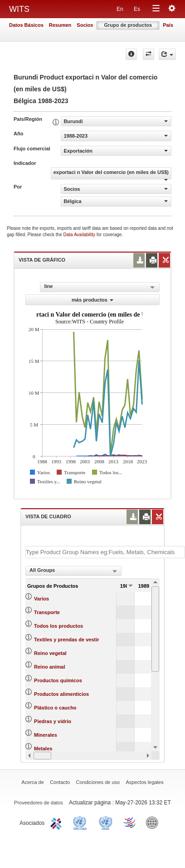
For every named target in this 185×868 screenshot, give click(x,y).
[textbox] (105, 552)
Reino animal (49, 667)
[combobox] (73, 571)
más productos (92, 300)
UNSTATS (106, 822)
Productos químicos (58, 680)
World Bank (154, 822)
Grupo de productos (128, 25)
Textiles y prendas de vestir (66, 640)
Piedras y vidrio (53, 721)
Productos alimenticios (61, 694)
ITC (58, 822)
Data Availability (80, 235)
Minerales (46, 735)
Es (137, 9)
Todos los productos (58, 626)
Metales (43, 749)
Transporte (47, 612)
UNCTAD (82, 822)
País (168, 25)
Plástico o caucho (55, 708)
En (120, 9)
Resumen (60, 25)
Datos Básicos (26, 25)
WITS (19, 9)
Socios (85, 25)
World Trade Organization (130, 822)
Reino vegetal (50, 653)
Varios (41, 599)
